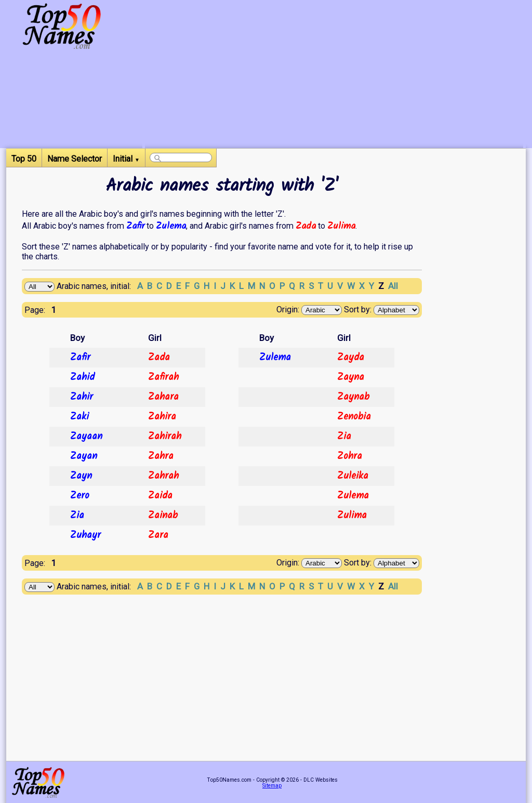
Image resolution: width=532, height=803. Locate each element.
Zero (80, 496)
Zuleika (353, 476)
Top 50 (24, 159)
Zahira (162, 417)
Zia (77, 516)
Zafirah (163, 377)
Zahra (161, 456)
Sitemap (272, 786)
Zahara (163, 397)
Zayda (351, 358)
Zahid (82, 377)
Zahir (82, 397)
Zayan (84, 456)
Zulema (171, 226)
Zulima (341, 226)
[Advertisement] (334, 75)
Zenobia (354, 417)
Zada (306, 226)
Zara (158, 535)
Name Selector (75, 159)
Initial (126, 159)
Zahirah (165, 437)
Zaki (79, 417)
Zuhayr (85, 535)
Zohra (350, 456)
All (393, 286)
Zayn (81, 476)
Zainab (163, 516)
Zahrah (163, 476)
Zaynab (353, 397)
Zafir (135, 226)
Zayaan (86, 437)
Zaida (160, 496)
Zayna (351, 377)
